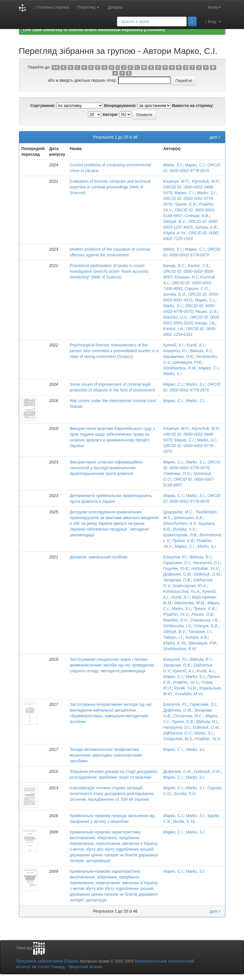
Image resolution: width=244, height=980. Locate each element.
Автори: (110, 114)
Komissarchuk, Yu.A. (182, 591)
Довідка (115, 7)
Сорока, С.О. (197, 289)
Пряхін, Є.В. (186, 204)
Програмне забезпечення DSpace (47, 961)
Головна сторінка (52, 7)
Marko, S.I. (173, 165)
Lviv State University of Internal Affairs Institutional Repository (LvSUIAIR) (94, 30)
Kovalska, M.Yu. (190, 694)
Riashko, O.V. (175, 317)
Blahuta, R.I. (201, 351)
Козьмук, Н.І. (186, 277)
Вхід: (213, 22)
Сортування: (43, 106)
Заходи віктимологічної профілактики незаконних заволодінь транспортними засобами (106, 755)
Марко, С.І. (195, 165)
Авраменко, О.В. (179, 356)
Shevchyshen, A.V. (180, 523)
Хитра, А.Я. (206, 227)
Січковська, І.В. (204, 620)
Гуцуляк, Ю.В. (176, 568)
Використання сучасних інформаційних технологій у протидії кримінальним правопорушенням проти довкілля (106, 468)
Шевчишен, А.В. (189, 518)
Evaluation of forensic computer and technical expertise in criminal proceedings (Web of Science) (110, 187)
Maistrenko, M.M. (190, 603)
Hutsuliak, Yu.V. (205, 568)
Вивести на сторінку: (193, 106)
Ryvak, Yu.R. (185, 688)
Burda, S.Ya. (184, 821)
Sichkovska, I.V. (177, 626)
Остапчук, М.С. (188, 716)
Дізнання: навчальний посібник (98, 557)
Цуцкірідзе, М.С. (178, 512)
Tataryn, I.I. (173, 637)
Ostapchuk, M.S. (178, 739)
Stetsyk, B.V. (174, 221)
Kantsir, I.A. (173, 329)
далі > (215, 137)
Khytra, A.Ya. (175, 233)
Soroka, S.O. (175, 294)
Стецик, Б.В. (197, 216)
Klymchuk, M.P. (205, 181)
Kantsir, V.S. (199, 266)
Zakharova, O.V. (178, 733)
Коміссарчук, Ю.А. (190, 586)
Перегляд (88, 7)
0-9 (55, 67)
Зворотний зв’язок (85, 967)
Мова (215, 7)
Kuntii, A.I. (196, 345)
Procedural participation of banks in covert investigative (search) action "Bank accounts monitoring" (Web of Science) (109, 271)
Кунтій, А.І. (174, 345)
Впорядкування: (120, 106)
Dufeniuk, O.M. (207, 574)
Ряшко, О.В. (206, 311)
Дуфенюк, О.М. (177, 574)
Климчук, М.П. (176, 181)
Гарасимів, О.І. (177, 563)
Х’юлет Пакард (51, 967)
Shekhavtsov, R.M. (180, 368)
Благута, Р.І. (175, 351)
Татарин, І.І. (200, 632)
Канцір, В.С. (174, 266)
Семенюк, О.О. (177, 474)
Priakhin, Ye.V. (176, 614)
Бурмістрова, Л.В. (180, 535)
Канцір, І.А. (205, 323)
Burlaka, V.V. (184, 529)
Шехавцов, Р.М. (187, 362)
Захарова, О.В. (177, 580)
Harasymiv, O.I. (207, 563)
